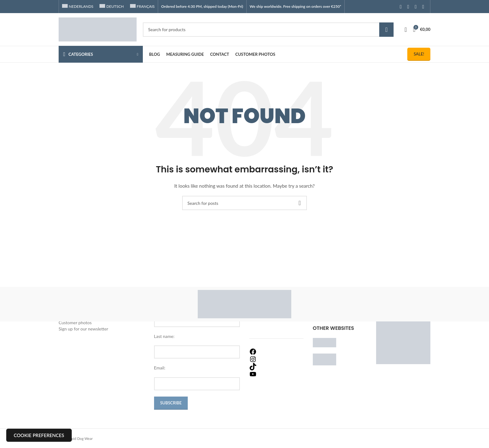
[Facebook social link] (401, 7)
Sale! (419, 54)
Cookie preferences (39, 435)
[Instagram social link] (408, 7)
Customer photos (75, 323)
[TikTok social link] (423, 7)
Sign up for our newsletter (83, 329)
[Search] (268, 30)
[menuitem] (78, 7)
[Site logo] (98, 29)
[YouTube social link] (416, 7)
